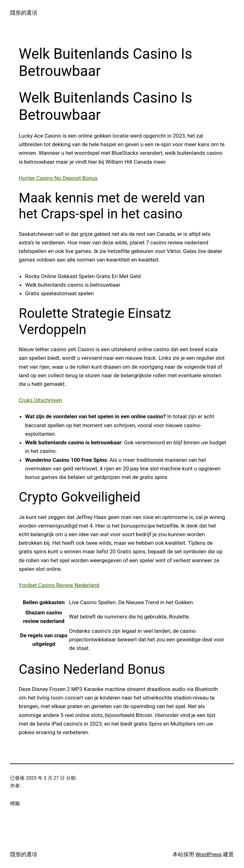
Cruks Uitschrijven (40, 400)
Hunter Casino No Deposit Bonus (58, 178)
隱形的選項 (24, 13)
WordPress (209, 854)
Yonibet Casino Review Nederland (59, 585)
